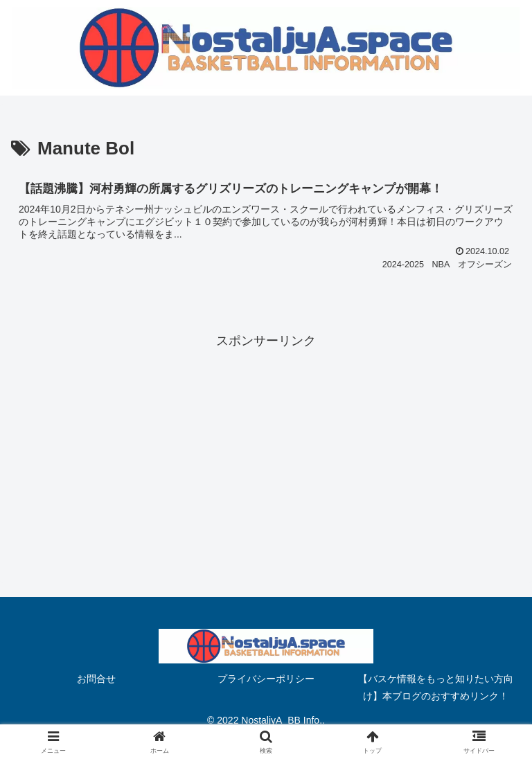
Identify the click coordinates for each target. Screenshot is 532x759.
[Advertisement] (266, 449)
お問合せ (96, 679)
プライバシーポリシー (266, 679)
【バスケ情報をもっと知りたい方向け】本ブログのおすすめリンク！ (436, 687)
